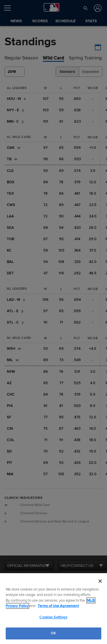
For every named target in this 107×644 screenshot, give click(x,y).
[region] (53, 609)
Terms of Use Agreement (58, 606)
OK (53, 633)
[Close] (100, 581)
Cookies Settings (53, 617)
